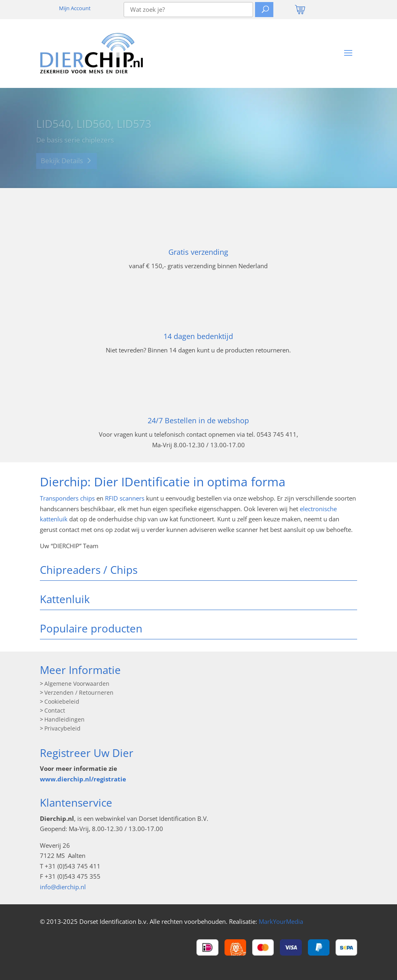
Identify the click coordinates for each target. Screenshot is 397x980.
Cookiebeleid (62, 702)
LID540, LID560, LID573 (94, 126)
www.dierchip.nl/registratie (83, 779)
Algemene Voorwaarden (77, 684)
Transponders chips (67, 498)
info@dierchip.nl (63, 887)
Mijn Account (75, 8)
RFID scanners (125, 498)
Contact (55, 711)
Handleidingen (64, 720)
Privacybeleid (62, 729)
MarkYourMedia (281, 921)
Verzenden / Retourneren (79, 693)
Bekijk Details (62, 163)
